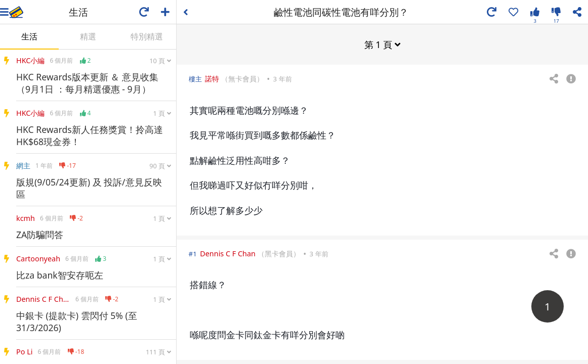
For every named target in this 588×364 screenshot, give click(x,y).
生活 (29, 36)
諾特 (212, 78)
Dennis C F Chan (228, 253)
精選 (88, 36)
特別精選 (147, 36)
